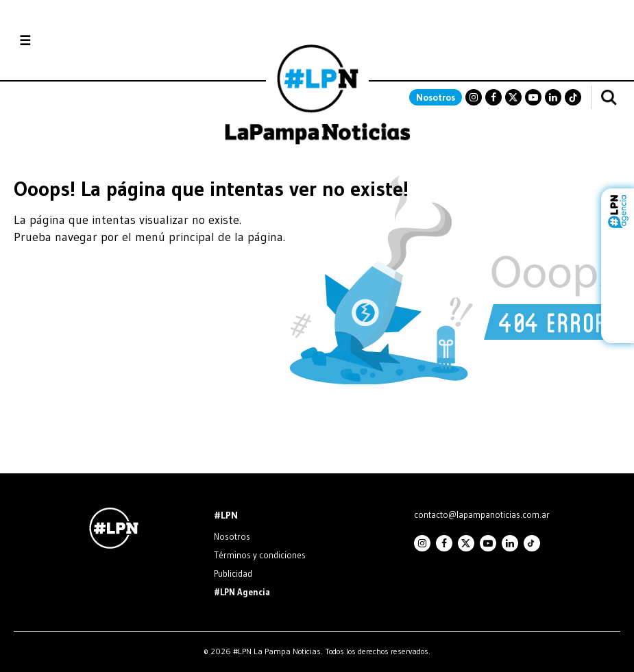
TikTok (573, 97)
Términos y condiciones (260, 555)
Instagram (474, 97)
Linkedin (553, 97)
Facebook (493, 97)
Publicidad (233, 573)
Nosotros (436, 97)
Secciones (62, 41)
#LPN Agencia (242, 592)
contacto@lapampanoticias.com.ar (482, 514)
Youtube (533, 97)
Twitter (513, 97)
